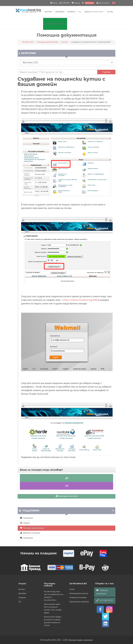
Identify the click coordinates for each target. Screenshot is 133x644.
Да (66, 478)
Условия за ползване (78, 598)
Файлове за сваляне (30, 533)
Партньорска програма (79, 602)
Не (66, 486)
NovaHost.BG (28, 42)
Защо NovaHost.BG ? (94, 12)
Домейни (60, 12)
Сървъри (71, 12)
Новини (25, 523)
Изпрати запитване (102, 592)
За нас (110, 12)
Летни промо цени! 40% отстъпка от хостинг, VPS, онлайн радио (53, 609)
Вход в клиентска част (55, 24)
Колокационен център (79, 594)
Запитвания (26, 518)
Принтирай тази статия (66, 496)
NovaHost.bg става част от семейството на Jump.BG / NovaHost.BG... (54, 596)
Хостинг (48, 12)
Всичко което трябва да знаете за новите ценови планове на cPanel (53, 621)
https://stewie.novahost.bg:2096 (80, 300)
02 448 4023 (104, 601)
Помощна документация (47, 42)
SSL (80, 12)
